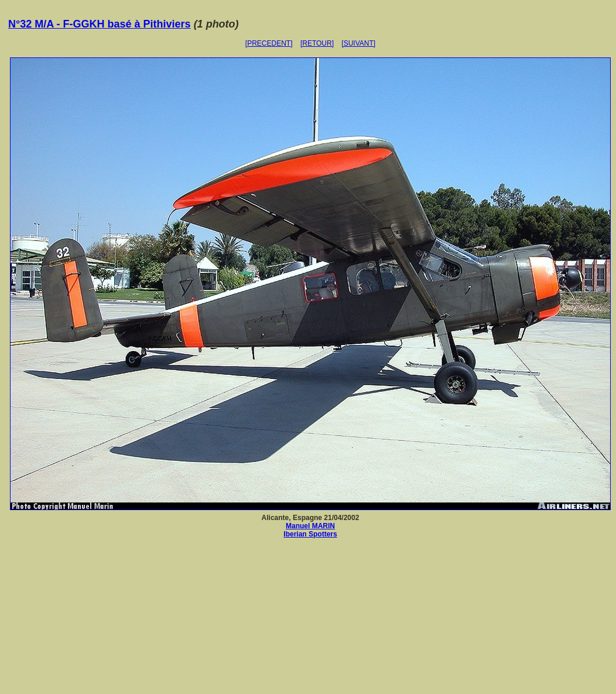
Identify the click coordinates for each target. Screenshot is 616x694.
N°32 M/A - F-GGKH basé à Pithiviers (100, 24)
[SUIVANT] (358, 43)
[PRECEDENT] (269, 43)
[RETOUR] (317, 43)
